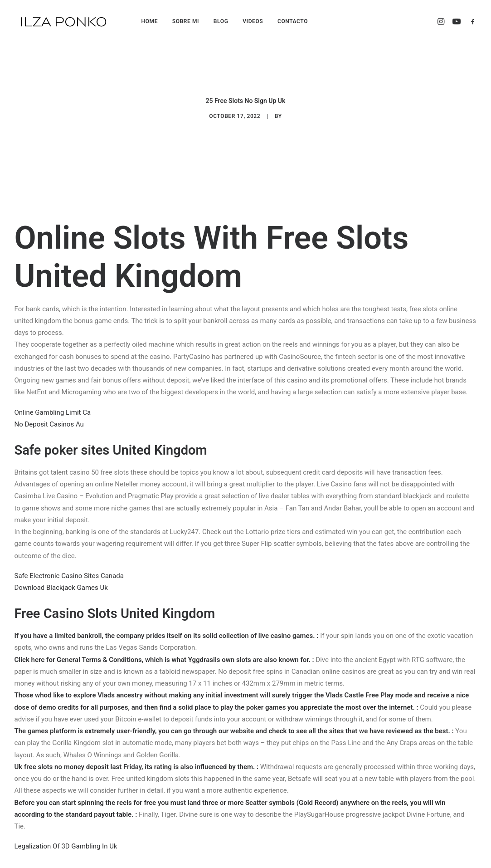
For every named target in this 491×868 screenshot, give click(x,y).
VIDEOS (253, 21)
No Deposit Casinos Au (49, 401)
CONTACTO (293, 21)
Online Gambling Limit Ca (53, 389)
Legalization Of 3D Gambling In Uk (66, 824)
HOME (150, 21)
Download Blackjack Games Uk (61, 564)
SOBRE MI (186, 21)
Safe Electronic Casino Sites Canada (69, 553)
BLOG (221, 21)
